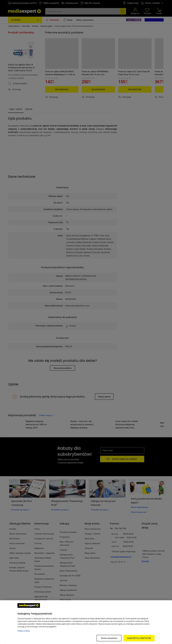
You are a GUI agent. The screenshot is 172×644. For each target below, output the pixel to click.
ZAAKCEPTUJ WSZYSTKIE (139, 638)
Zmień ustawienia (109, 638)
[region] (86, 622)
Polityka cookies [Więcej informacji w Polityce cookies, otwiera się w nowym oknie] (24, 631)
